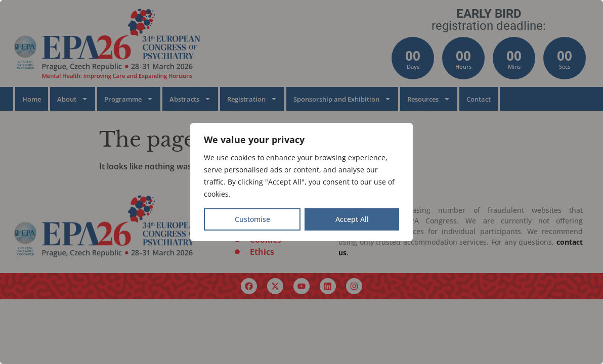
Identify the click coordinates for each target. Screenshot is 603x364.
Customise (252, 219)
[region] (301, 182)
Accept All (352, 219)
